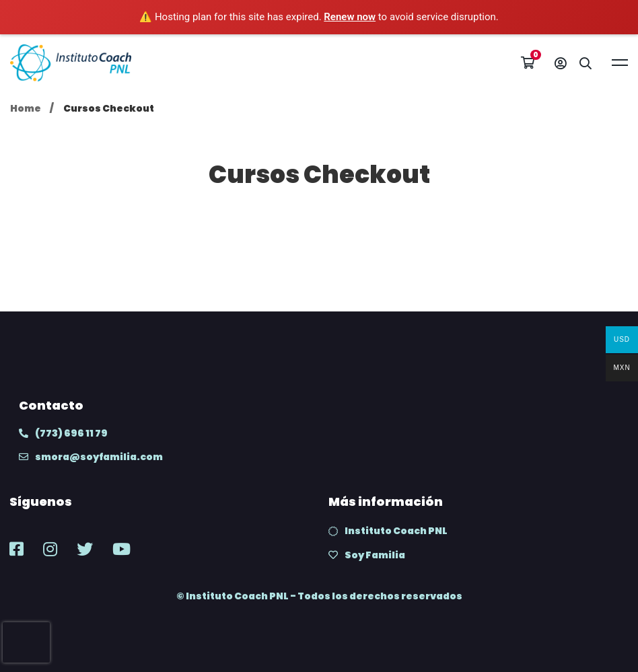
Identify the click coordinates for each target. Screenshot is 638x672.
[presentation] (26, 642)
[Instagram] (50, 549)
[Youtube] (121, 549)
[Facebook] (16, 549)
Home (26, 108)
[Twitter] (85, 549)
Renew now (350, 17)
